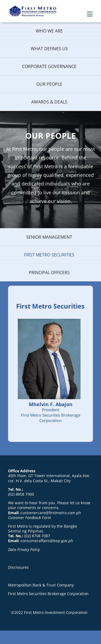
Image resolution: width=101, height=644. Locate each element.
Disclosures (18, 567)
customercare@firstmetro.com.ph (51, 513)
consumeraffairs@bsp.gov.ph (47, 541)
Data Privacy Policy (24, 550)
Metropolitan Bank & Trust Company (41, 585)
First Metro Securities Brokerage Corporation (48, 594)
